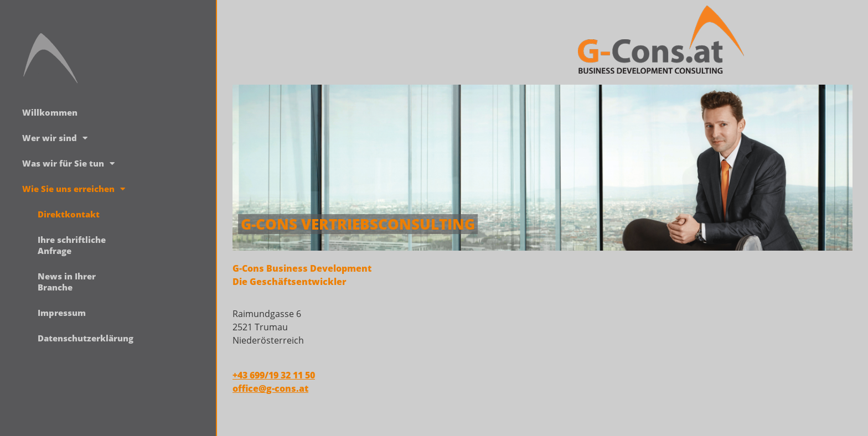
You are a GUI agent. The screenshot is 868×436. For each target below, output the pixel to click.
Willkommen (50, 112)
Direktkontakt (69, 214)
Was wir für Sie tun (68, 163)
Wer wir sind (55, 138)
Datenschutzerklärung (80, 338)
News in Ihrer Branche (67, 282)
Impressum (62, 313)
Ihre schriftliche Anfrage (72, 245)
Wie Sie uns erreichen (74, 189)
